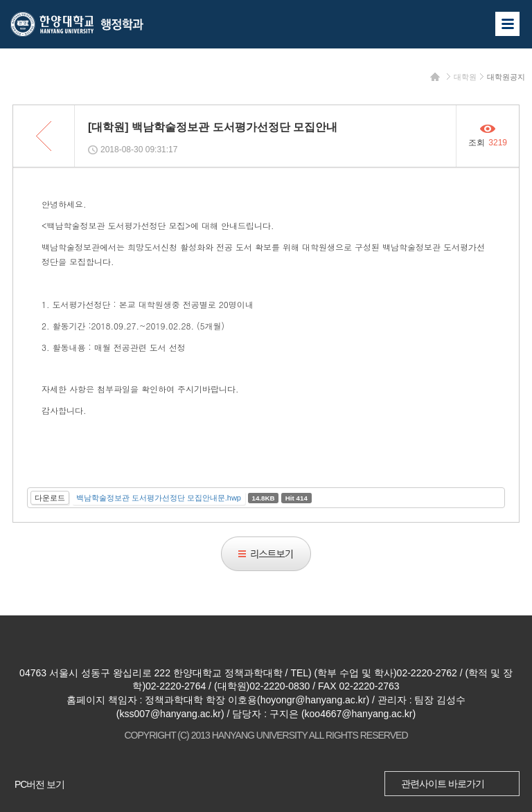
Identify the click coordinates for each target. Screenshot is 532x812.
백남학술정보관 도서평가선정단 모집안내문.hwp (159, 498)
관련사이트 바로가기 (443, 784)
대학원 (465, 77)
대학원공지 (506, 77)
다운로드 (50, 498)
